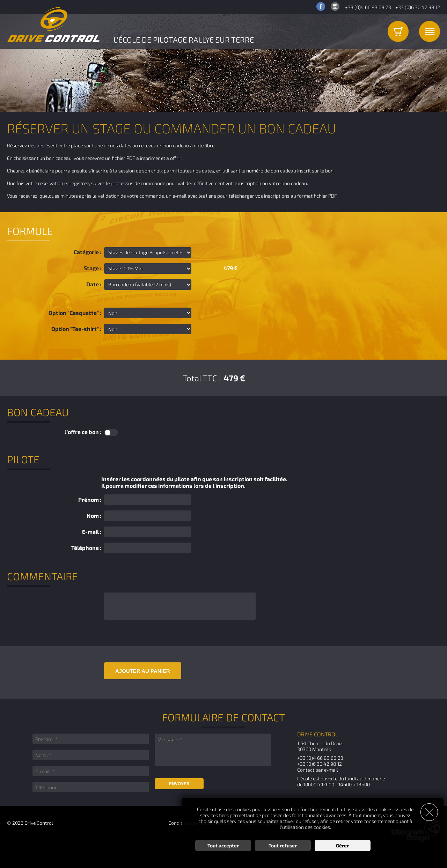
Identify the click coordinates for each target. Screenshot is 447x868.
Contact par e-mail (318, 770)
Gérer (342, 845)
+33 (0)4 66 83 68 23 (368, 7)
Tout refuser (283, 845)
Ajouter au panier (143, 671)
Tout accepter (223, 845)
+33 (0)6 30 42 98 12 (418, 7)
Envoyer (179, 784)
